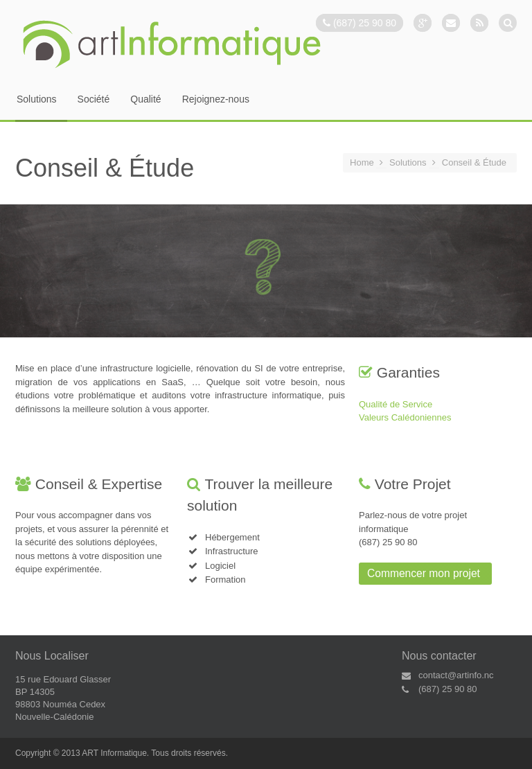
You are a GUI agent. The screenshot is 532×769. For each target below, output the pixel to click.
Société (94, 99)
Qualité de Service (396, 404)
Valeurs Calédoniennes (405, 417)
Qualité (145, 99)
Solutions (37, 99)
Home (362, 162)
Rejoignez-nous (216, 99)
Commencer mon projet (424, 573)
